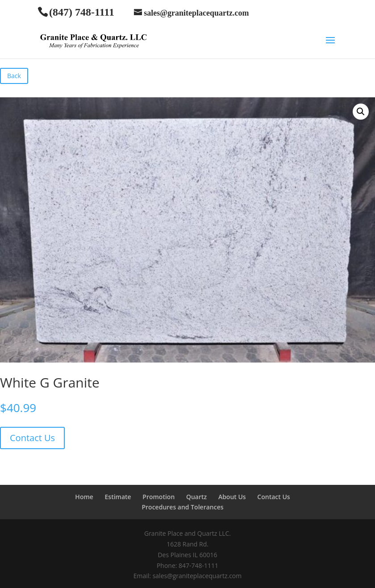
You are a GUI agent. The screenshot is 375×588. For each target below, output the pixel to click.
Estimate (118, 497)
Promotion (158, 497)
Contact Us (32, 438)
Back (14, 76)
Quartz (196, 497)
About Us (232, 497)
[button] (361, 112)
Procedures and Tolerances (182, 507)
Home (84, 497)
